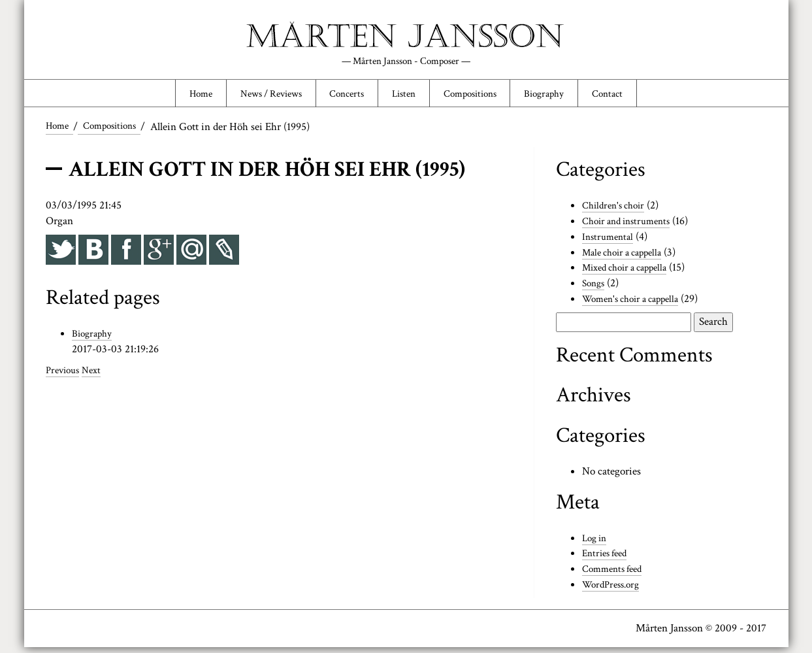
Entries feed (608, 559)
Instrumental (610, 242)
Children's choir (617, 211)
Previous (65, 375)
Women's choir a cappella (637, 305)
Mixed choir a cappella (631, 273)
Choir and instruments (631, 226)
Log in (596, 543)
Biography (562, 96)
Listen (404, 96)
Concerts (340, 96)
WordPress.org (614, 590)
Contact (633, 96)
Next (97, 375)
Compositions (479, 96)
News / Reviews (255, 96)
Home (175, 96)
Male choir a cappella (627, 258)
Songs (595, 289)
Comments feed (616, 575)
